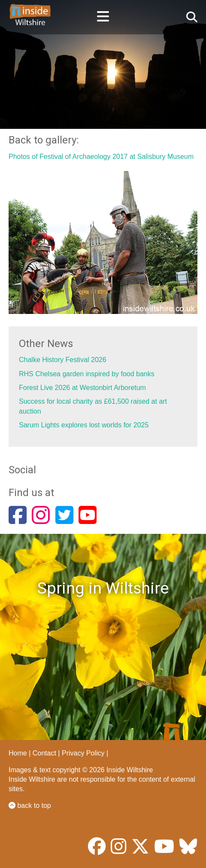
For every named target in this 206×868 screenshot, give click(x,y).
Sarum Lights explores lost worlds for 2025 (84, 425)
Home (18, 753)
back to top (30, 806)
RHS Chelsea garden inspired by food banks (87, 374)
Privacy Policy (83, 753)
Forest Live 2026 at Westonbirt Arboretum (82, 388)
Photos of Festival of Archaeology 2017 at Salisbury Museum (101, 157)
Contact (44, 753)
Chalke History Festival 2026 (63, 360)
